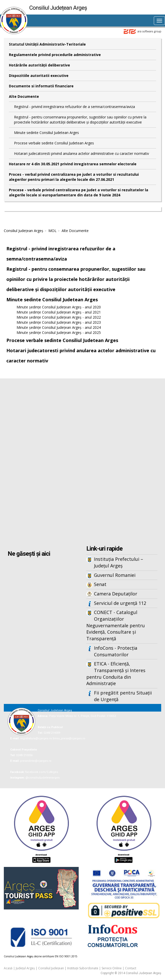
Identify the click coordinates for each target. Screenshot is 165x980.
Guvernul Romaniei (115, 575)
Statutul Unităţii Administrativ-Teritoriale (47, 44)
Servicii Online (112, 968)
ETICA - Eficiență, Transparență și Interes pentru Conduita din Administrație (116, 673)
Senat (100, 584)
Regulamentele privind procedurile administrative (55, 55)
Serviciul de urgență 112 (120, 603)
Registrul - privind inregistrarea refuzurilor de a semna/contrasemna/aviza (74, 107)
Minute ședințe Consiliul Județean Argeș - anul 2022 (59, 317)
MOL (52, 231)
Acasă (8, 968)
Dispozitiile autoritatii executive (39, 76)
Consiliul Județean (51, 968)
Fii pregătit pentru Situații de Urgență (123, 696)
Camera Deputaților (116, 594)
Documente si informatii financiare (41, 86)
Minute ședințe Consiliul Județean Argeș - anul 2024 (59, 327)
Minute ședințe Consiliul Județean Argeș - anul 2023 (59, 322)
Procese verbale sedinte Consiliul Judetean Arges (54, 143)
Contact (131, 968)
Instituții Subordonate (83, 968)
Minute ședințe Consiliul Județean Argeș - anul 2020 (59, 307)
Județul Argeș (25, 968)
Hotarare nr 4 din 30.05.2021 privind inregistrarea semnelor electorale (73, 164)
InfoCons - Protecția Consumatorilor (116, 651)
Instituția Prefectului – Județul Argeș (119, 562)
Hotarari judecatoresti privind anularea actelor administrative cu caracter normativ (81, 153)
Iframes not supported (82, 462)
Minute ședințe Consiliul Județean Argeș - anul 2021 (59, 312)
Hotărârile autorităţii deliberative (39, 65)
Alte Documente (24, 96)
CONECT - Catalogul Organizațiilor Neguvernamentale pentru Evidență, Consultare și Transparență (116, 625)
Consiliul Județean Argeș (24, 231)
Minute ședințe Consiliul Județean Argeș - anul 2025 (59, 332)
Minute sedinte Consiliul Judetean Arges (46, 133)
